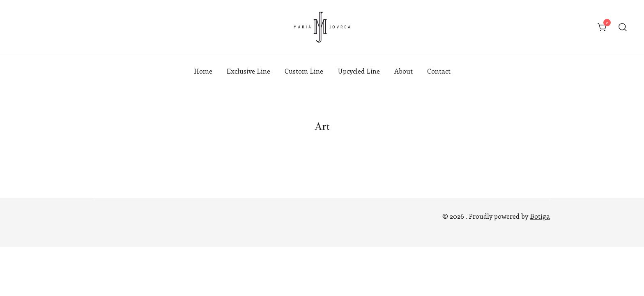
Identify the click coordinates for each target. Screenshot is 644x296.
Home (203, 71)
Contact (439, 71)
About (404, 71)
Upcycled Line (359, 71)
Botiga (540, 216)
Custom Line (304, 71)
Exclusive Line (248, 71)
